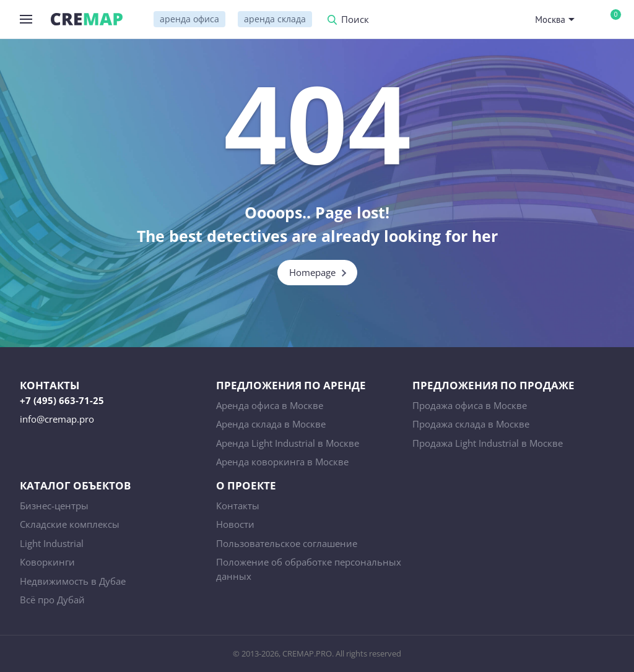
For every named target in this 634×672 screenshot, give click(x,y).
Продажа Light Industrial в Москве (488, 443)
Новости (235, 524)
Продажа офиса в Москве (470, 405)
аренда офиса (189, 19)
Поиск (355, 20)
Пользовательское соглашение (287, 543)
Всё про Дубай (52, 600)
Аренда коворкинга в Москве (282, 462)
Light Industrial (52, 543)
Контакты (238, 506)
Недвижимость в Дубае (73, 581)
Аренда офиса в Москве (270, 405)
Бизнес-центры (54, 506)
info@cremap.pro (57, 419)
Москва (550, 19)
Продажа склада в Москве (471, 424)
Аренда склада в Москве (271, 424)
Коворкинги (47, 562)
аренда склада (275, 19)
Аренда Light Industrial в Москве (288, 443)
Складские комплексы (70, 524)
